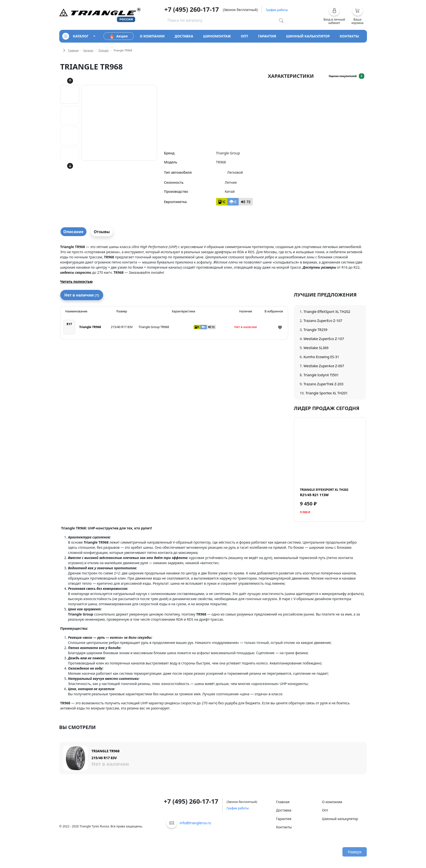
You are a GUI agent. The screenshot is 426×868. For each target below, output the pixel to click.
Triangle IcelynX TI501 (321, 375)
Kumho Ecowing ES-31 (321, 357)
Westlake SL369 (316, 348)
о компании (152, 36)
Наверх (355, 852)
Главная (73, 50)
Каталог (88, 50)
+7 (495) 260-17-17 (192, 9)
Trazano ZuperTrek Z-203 (323, 384)
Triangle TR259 (315, 330)
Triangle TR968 (90, 327)
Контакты (284, 827)
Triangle (104, 50)
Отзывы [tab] (102, 232)
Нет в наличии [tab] (82, 295)
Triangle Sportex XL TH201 (327, 393)
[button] (334, 15)
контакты (349, 36)
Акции (119, 36)
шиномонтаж (217, 36)
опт (244, 36)
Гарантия (284, 819)
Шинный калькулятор (340, 819)
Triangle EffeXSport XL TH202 (327, 312)
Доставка (284, 810)
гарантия (267, 36)
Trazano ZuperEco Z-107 (323, 321)
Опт (325, 810)
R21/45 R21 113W (324, 492)
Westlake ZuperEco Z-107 (324, 339)
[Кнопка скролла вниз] (70, 166)
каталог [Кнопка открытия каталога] (75, 36)
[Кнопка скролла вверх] (70, 80)
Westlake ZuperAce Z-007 (324, 366)
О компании (332, 802)
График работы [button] (277, 10)
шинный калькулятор (308, 36)
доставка (184, 36)
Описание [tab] (73, 232)
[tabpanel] (213, 264)
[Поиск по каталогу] (281, 20)
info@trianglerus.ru (195, 823)
